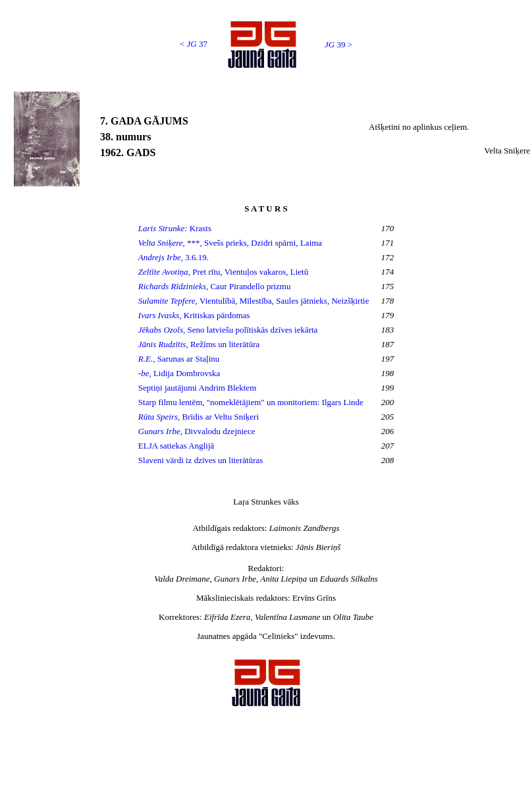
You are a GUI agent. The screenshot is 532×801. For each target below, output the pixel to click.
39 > (338, 44)
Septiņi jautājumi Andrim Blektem (199, 388)
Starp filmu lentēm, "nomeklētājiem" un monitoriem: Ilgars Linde (251, 402)
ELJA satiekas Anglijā (176, 446)
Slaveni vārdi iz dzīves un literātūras (201, 460)
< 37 (194, 44)
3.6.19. (173, 257)
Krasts (175, 228)
